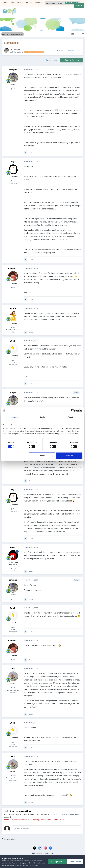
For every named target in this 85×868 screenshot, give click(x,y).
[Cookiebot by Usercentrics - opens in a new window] (73, 411)
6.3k (13, 688)
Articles (20, 3)
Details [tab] (42, 417)
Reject (42, 456)
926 (13, 328)
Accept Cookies (57, 862)
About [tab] (70, 417)
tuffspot (16, 49)
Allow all (69, 456)
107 (13, 89)
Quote (31, 153)
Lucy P (13, 162)
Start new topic (51, 60)
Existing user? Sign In (54, 3)
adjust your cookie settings (28, 863)
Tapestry (38, 3)
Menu (79, 5)
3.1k (13, 288)
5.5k (13, 569)
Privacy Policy (37, 853)
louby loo (13, 268)
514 (13, 181)
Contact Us (49, 853)
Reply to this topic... (22, 829)
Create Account (71, 3)
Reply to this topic (72, 60)
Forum (12, 3)
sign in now (61, 814)
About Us (28, 3)
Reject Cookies (75, 862)
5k (13, 360)
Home (5, 3)
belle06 (13, 308)
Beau (13, 547)
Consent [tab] (15, 417)
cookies (16, 861)
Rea (13, 669)
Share (60, 50)
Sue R (13, 341)
